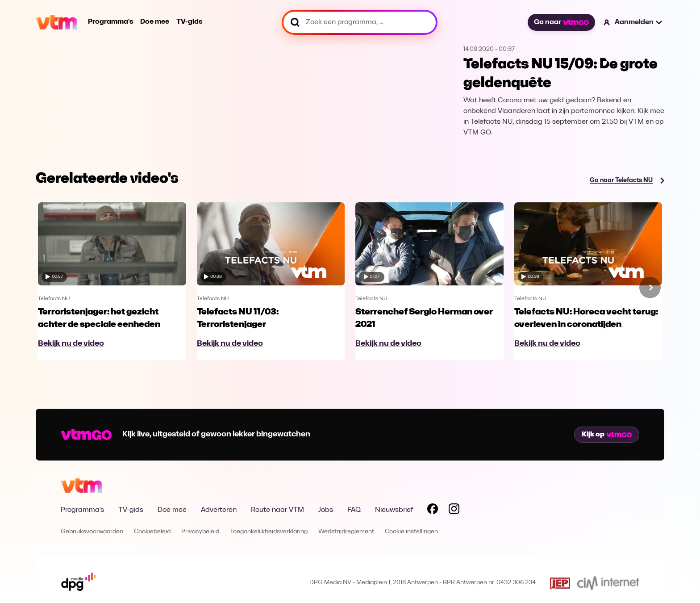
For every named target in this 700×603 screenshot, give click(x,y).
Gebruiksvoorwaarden (92, 532)
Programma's (110, 22)
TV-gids (189, 22)
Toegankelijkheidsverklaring (269, 532)
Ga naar (561, 22)
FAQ (354, 510)
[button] (633, 22)
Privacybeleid (200, 532)
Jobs (326, 510)
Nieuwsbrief (394, 510)
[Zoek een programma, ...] (360, 22)
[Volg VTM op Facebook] (433, 511)
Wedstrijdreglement (346, 532)
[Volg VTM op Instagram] (454, 511)
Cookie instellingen (411, 532)
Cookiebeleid (152, 532)
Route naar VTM (277, 510)
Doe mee (155, 22)
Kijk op (607, 435)
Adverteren (219, 510)
